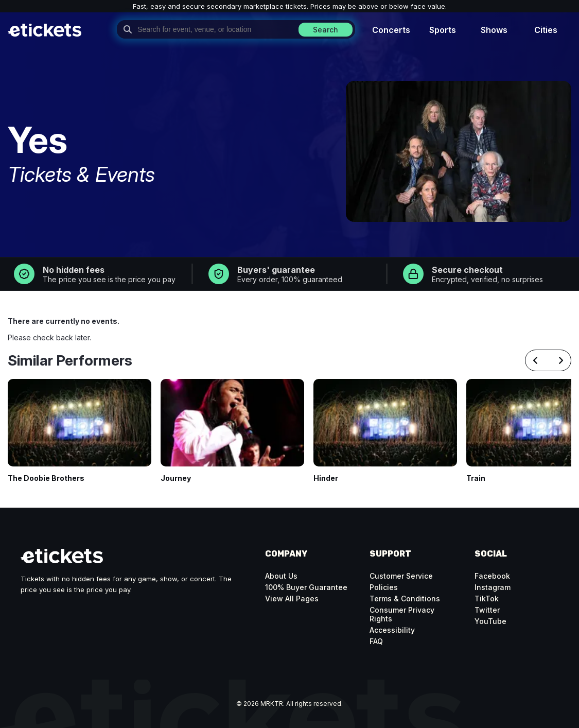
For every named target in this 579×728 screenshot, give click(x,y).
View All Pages (292, 599)
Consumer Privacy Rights (402, 614)
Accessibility (392, 630)
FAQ (376, 641)
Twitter (487, 610)
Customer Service (401, 576)
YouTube (490, 621)
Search (326, 30)
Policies (384, 587)
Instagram (493, 587)
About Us (281, 576)
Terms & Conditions (405, 599)
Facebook (492, 576)
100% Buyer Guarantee (306, 587)
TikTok (487, 599)
